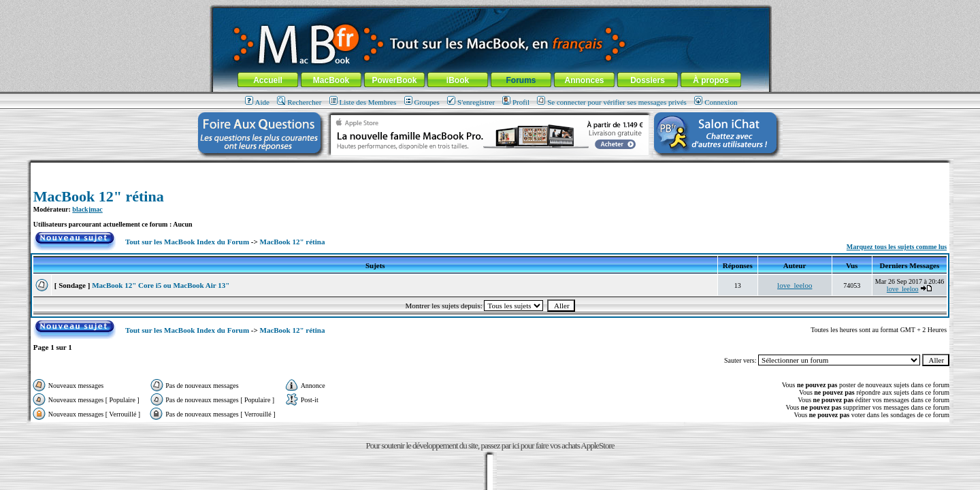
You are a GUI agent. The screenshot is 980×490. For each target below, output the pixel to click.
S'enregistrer (471, 102)
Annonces (584, 80)
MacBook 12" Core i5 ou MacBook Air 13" (161, 285)
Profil (516, 102)
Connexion (716, 102)
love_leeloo (795, 285)
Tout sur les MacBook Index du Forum (187, 242)
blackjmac (87, 209)
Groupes (422, 102)
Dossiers (648, 80)
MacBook (331, 80)
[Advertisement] (490, 168)
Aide (257, 102)
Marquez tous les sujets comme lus (897, 247)
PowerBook (394, 80)
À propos (711, 80)
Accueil (268, 80)
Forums (521, 80)
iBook (458, 80)
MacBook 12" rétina (99, 196)
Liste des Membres (363, 102)
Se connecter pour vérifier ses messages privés (612, 102)
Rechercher (299, 102)
